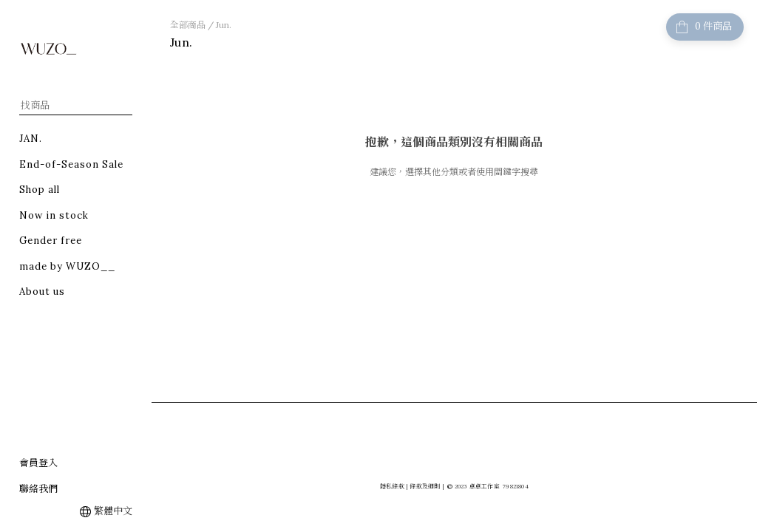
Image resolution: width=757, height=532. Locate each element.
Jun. (224, 25)
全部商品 (188, 25)
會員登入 (38, 463)
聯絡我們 (38, 489)
